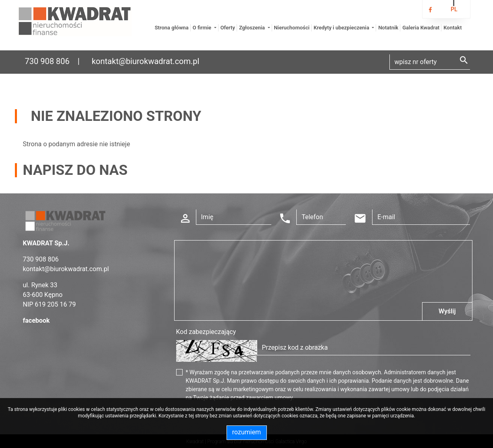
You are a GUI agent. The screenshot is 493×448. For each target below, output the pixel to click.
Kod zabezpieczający (206, 332)
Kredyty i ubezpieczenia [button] (342, 28)
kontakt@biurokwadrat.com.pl (145, 61)
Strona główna (172, 28)
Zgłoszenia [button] (253, 28)
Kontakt (452, 28)
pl (454, 9)
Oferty (228, 28)
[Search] (430, 62)
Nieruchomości (292, 28)
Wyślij (447, 311)
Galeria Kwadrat (421, 28)
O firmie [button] (203, 28)
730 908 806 (47, 61)
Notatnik (388, 28)
